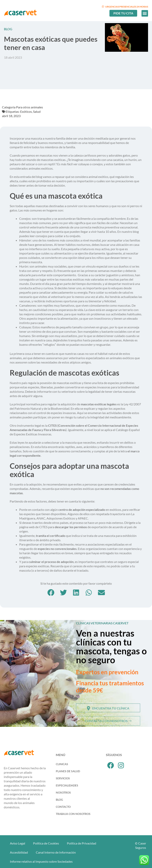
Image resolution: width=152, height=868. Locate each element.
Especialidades (67, 785)
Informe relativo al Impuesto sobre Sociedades (41, 861)
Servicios (63, 778)
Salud (37, 111)
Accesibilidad (19, 852)
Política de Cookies (46, 843)
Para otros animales (29, 107)
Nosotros (63, 792)
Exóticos (26, 111)
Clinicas (62, 764)
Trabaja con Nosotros (73, 814)
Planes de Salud (68, 771)
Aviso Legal (18, 843)
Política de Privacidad (82, 843)
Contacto (63, 807)
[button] (145, 13)
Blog (59, 800)
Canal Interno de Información (56, 852)
